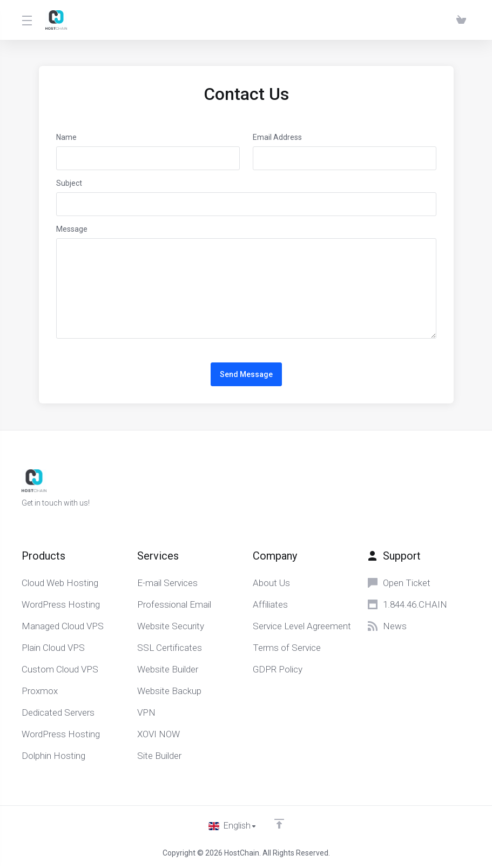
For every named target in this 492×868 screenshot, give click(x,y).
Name (66, 137)
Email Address (277, 137)
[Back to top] (280, 823)
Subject (69, 183)
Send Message (246, 374)
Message (72, 229)
